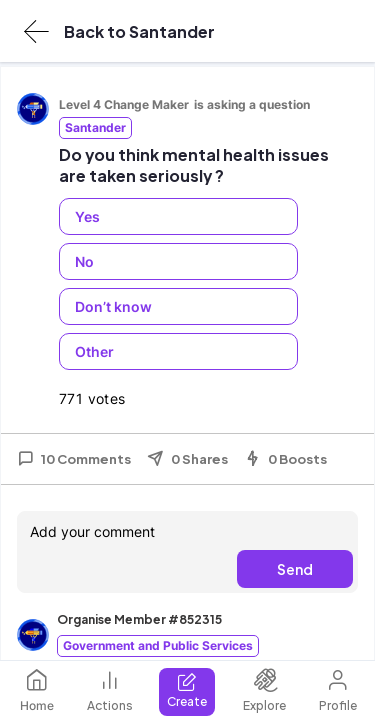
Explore (264, 690)
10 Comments (74, 459)
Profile (338, 690)
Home (37, 690)
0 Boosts (285, 459)
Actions (110, 690)
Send (295, 569)
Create (187, 690)
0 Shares (187, 459)
